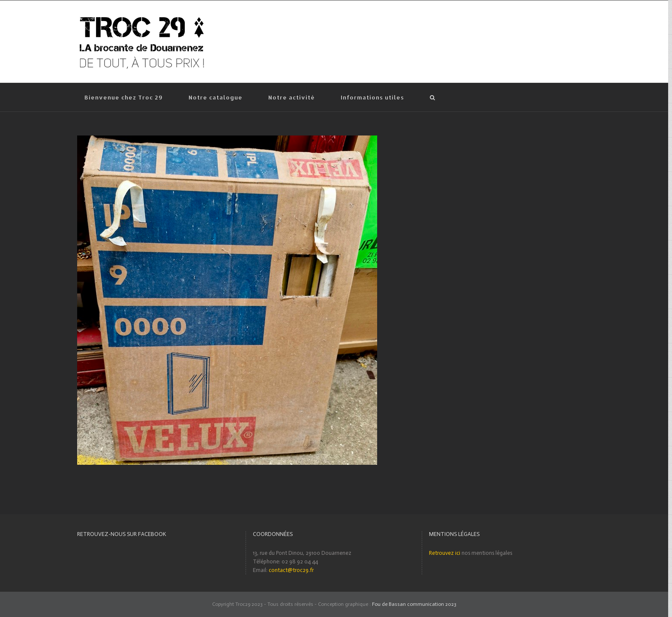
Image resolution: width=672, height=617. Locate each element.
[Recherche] (433, 97)
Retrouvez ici (445, 553)
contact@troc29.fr (291, 570)
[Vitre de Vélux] (227, 140)
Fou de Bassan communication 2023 (414, 604)
